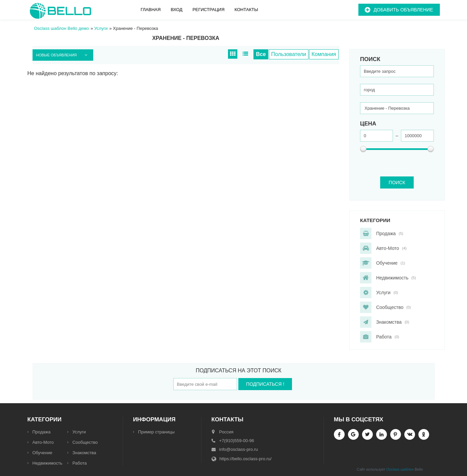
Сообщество (85, 442)
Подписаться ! (265, 384)
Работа (80, 463)
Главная (151, 10)
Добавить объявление (403, 10)
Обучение (42, 453)
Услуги (79, 432)
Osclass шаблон (400, 469)
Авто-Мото (43, 442)
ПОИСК (397, 182)
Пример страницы (156, 432)
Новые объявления (65, 55)
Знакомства (84, 453)
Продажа (42, 432)
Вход (177, 10)
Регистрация (208, 10)
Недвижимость (47, 463)
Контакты (246, 10)
